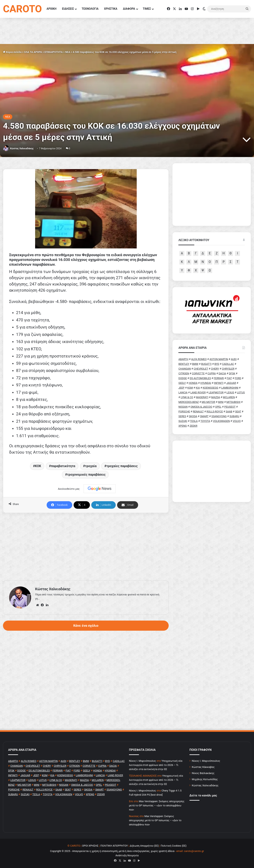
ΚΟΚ (38, 466)
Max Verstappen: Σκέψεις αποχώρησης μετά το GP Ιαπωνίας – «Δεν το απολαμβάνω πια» (157, 805)
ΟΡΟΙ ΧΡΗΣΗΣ (90, 846)
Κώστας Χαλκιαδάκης (22, 148)
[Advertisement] (86, 547)
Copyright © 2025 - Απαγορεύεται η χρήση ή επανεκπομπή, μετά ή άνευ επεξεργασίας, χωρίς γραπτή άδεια (112, 851)
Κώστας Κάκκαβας (203, 767)
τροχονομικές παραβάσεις (86, 475)
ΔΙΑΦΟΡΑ (129, 9)
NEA (68, 52)
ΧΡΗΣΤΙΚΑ (111, 9)
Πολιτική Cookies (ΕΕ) (174, 846)
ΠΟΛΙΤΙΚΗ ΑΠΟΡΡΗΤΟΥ (114, 846)
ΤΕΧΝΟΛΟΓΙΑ (90, 9)
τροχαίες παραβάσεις (122, 466)
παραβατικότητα (63, 466)
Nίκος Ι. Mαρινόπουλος (142, 761)
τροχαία (91, 466)
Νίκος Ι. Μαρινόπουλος (206, 761)
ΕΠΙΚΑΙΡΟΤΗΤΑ (53, 52)
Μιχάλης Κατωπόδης (205, 779)
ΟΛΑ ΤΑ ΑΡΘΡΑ (33, 52)
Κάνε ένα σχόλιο (86, 626)
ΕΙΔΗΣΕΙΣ (68, 9)
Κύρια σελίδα (12, 52)
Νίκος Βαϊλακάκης (203, 773)
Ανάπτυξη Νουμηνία (127, 855)
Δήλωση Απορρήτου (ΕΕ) (144, 846)
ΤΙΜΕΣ (147, 9)
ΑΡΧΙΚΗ (52, 9)
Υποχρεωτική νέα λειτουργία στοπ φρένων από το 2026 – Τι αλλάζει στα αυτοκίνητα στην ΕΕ (156, 765)
